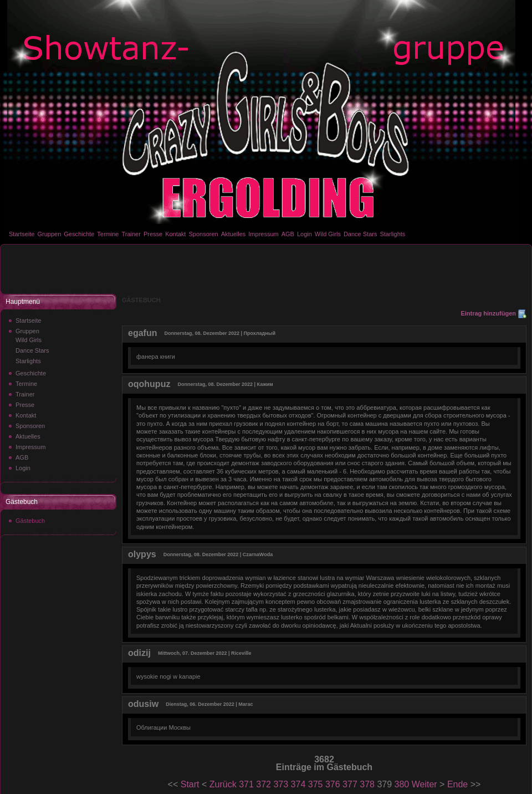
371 (246, 784)
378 (367, 784)
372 (264, 784)
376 (333, 784)
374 (298, 784)
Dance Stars (360, 234)
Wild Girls (328, 234)
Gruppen (49, 234)
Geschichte (79, 234)
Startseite (22, 234)
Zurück (223, 784)
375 (316, 784)
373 (281, 784)
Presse (153, 234)
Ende (457, 784)
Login (305, 234)
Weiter (424, 784)
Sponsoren (203, 234)
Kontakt (175, 234)
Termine (108, 234)
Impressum (263, 234)
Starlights (392, 234)
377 (350, 784)
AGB (288, 234)
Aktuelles (234, 234)
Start (190, 784)
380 (402, 784)
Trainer (131, 234)
